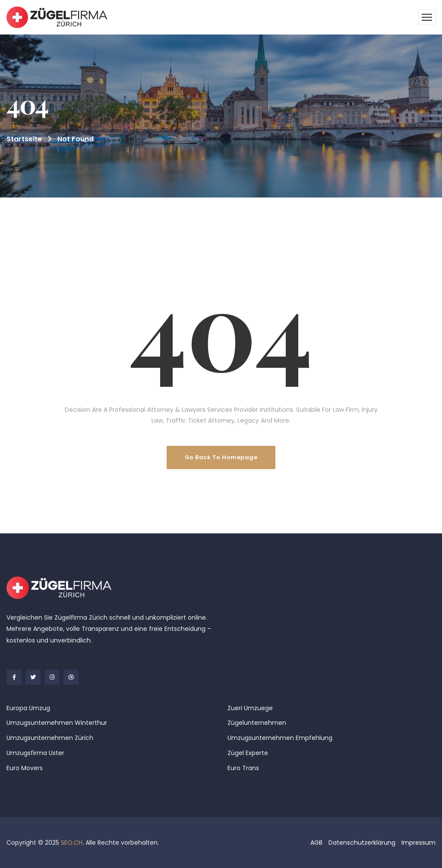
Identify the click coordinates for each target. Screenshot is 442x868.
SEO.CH (72, 843)
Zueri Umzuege (250, 708)
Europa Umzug (28, 708)
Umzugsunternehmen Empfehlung (280, 738)
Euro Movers (25, 768)
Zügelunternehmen (257, 723)
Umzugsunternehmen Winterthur (57, 723)
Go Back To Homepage (221, 457)
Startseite (24, 139)
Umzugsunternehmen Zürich (50, 738)
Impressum (418, 843)
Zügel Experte (248, 753)
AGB (316, 843)
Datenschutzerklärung (362, 843)
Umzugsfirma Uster (35, 753)
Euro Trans (243, 768)
